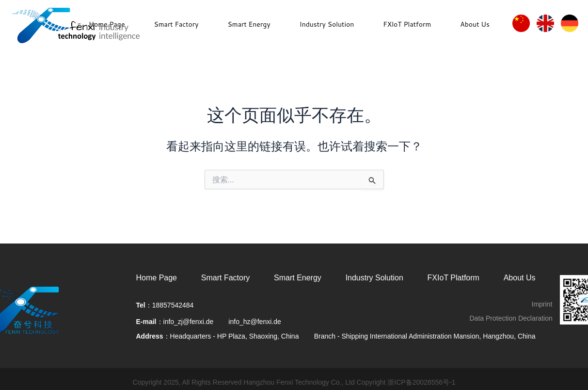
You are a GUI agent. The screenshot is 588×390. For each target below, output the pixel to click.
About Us (475, 24)
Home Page (157, 278)
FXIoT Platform (453, 278)
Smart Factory (176, 24)
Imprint (542, 304)
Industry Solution (327, 24)
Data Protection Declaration (511, 318)
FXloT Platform (407, 24)
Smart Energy (249, 24)
